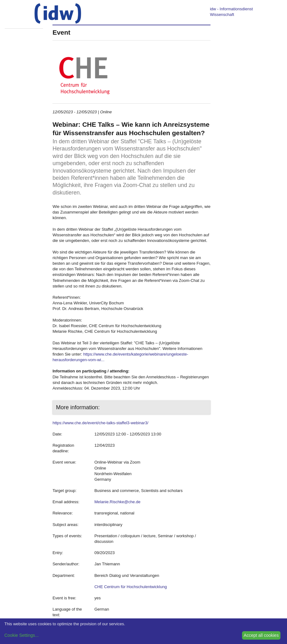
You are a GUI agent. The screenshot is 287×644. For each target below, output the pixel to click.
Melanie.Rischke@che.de (117, 502)
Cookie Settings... (22, 635)
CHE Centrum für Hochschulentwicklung (131, 587)
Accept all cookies (261, 635)
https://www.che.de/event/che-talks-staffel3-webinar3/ (100, 423)
